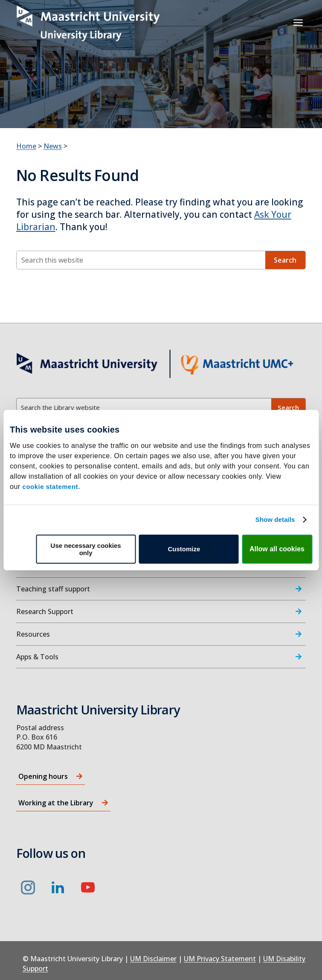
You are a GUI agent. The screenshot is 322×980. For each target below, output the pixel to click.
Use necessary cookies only (86, 549)
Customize (189, 549)
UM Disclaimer (153, 959)
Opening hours (43, 776)
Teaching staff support (53, 589)
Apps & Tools (37, 657)
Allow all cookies (277, 549)
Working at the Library (56, 803)
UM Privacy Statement (220, 959)
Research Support (45, 611)
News (53, 146)
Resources (33, 634)
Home (26, 146)
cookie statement (51, 487)
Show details (275, 519)
